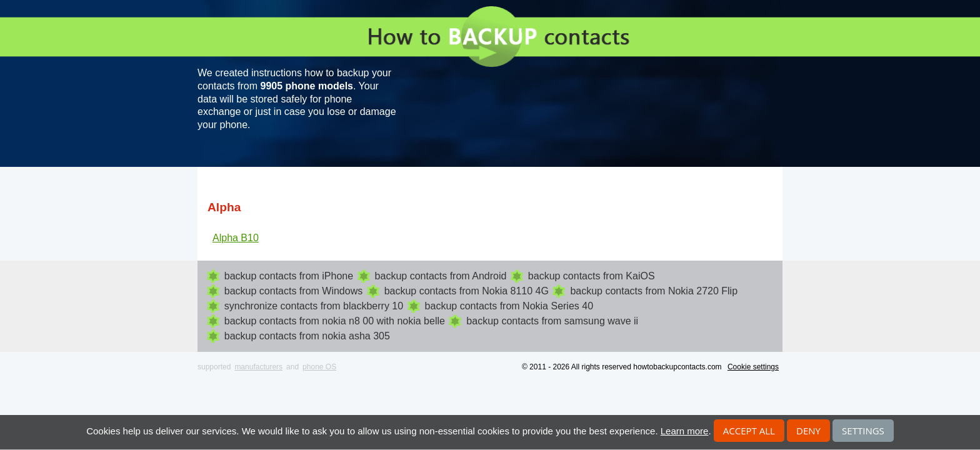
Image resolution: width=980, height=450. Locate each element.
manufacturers (258, 367)
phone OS (319, 367)
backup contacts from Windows (293, 291)
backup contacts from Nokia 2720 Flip (654, 291)
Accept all (749, 431)
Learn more (685, 431)
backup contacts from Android (441, 276)
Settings (863, 431)
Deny (808, 431)
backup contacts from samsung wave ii (552, 321)
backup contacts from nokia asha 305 (307, 336)
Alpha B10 (236, 238)
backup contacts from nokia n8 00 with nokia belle (335, 321)
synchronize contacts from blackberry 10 (314, 306)
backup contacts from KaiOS (592, 276)
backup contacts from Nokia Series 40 (509, 306)
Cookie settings (753, 367)
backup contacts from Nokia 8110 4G (467, 291)
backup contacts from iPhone (289, 276)
